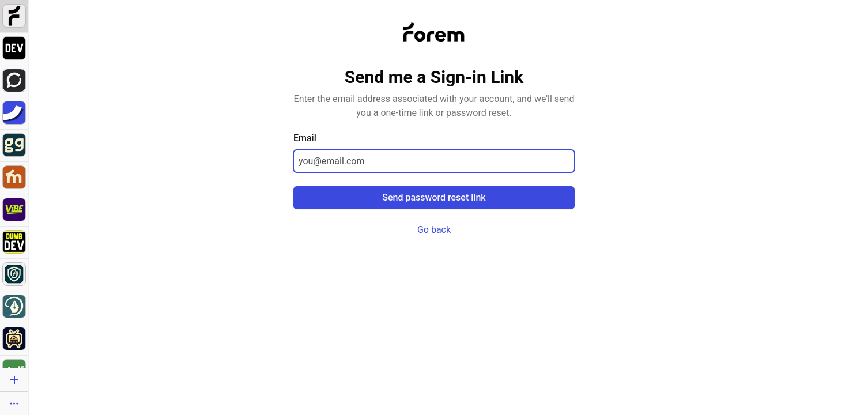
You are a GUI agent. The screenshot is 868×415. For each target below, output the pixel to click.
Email (305, 138)
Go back (434, 230)
